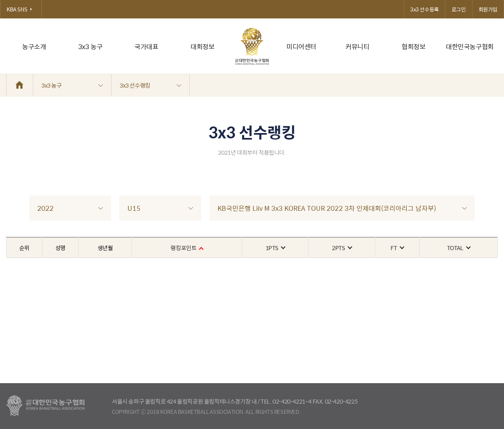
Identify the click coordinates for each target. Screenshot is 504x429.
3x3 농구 (91, 46)
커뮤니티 (357, 46)
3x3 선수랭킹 (150, 85)
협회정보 (413, 46)
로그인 (459, 9)
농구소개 (34, 46)
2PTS (342, 248)
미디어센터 (301, 46)
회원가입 (488, 9)
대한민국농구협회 (470, 46)
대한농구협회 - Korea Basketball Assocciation (45, 406)
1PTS (275, 248)
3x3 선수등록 (425, 9)
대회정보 (202, 46)
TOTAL (459, 248)
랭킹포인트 (187, 248)
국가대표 (146, 46)
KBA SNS (21, 9)
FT (397, 248)
